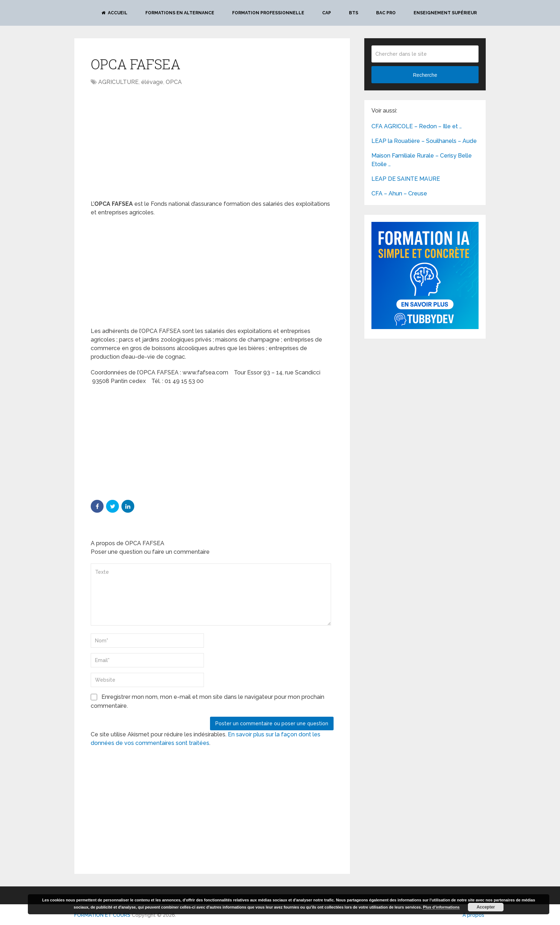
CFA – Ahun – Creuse (399, 193)
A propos (473, 915)
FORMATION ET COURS (102, 915)
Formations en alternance (180, 13)
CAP (327, 13)
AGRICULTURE (118, 82)
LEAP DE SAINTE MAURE (406, 179)
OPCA (174, 82)
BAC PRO (386, 13)
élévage (152, 82)
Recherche (425, 75)
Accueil (114, 13)
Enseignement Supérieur (445, 13)
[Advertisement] (151, 144)
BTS (354, 13)
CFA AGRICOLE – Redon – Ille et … (417, 126)
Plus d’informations (441, 907)
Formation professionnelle (268, 13)
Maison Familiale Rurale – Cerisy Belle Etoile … (422, 160)
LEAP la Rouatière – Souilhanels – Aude (424, 141)
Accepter (486, 907)
